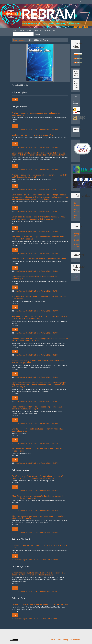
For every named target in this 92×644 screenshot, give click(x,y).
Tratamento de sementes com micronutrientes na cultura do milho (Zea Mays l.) (39, 298)
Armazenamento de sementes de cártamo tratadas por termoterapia (35, 278)
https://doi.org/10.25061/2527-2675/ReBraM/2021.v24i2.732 (36, 532)
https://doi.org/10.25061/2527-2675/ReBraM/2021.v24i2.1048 (37, 147)
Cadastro (81, 2)
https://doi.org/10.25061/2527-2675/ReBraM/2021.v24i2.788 (36, 560)
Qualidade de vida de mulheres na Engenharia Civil (33, 135)
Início (15, 40)
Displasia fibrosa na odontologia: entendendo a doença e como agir (40, 604)
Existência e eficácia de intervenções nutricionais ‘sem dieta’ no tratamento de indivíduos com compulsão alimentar (38, 477)
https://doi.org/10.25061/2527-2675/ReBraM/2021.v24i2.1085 (37, 355)
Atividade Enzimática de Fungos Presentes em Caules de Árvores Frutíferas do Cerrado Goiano (39, 238)
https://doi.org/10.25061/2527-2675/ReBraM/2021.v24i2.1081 (37, 271)
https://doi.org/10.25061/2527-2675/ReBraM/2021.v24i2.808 (36, 253)
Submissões (47, 30)
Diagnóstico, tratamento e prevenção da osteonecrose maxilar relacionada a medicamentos (38, 497)
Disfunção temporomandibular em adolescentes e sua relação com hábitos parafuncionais (39, 517)
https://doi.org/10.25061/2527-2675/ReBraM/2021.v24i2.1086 (37, 169)
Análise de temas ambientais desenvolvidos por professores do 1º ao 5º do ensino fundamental (39, 176)
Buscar (38, 34)
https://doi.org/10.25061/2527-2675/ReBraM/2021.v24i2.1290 (37, 189)
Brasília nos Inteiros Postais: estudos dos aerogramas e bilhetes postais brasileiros (39, 430)
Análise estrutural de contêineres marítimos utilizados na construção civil (36, 114)
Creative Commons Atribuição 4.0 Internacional (65, 640)
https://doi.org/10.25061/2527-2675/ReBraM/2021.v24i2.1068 (37, 129)
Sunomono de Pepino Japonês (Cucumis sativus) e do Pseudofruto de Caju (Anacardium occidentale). (39, 317)
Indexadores (38, 30)
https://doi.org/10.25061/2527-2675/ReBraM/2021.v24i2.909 (36, 333)
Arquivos (21, 30)
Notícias (29, 30)
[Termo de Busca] (23, 34)
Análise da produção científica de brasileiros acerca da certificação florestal (40, 546)
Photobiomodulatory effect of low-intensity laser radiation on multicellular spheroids (38, 362)
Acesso (89, 2)
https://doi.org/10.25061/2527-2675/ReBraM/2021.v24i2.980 (36, 423)
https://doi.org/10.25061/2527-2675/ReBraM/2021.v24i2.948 (36, 291)
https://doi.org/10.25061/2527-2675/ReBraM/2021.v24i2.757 (36, 591)
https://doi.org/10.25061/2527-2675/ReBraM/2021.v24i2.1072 (37, 401)
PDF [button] (15, 99)
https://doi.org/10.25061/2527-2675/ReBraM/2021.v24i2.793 (36, 443)
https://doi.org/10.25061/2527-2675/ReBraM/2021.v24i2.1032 (37, 231)
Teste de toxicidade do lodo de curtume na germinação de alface (39, 259)
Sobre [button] (55, 30)
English (77, 240)
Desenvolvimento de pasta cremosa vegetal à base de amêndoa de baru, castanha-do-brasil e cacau (40, 340)
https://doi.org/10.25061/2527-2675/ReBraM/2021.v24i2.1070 (37, 211)
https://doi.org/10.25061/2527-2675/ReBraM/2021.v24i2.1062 (37, 619)
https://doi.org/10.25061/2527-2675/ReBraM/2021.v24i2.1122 (37, 490)
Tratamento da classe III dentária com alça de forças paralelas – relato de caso (38, 450)
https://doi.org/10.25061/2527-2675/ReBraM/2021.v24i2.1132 (37, 510)
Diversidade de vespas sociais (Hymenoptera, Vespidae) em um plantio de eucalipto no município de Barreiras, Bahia (38, 218)
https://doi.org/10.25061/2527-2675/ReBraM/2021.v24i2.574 (36, 463)
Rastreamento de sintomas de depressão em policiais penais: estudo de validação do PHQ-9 (37, 408)
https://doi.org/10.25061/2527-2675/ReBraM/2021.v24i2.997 (36, 311)
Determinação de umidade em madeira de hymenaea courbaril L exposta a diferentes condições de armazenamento (38, 574)
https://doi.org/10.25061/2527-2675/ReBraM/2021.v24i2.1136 (37, 377)
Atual (15, 30)
